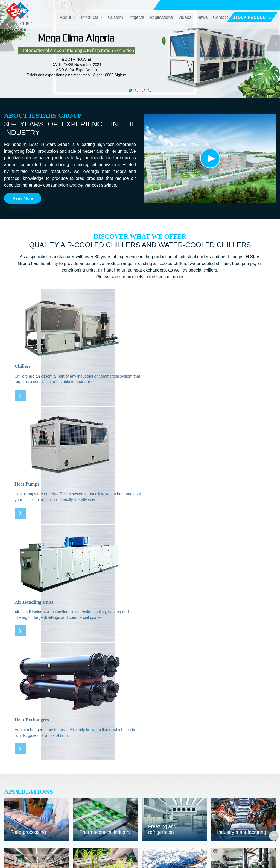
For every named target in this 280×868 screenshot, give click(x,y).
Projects (136, 18)
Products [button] (90, 18)
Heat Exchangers (107, 823)
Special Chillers (105, 831)
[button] (273, 43)
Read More (24, 198)
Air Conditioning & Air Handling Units (120, 812)
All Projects (165, 750)
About (177, 793)
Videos (185, 18)
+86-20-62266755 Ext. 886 (245, 823)
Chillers (97, 793)
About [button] (66, 18)
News (202, 18)
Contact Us (232, 779)
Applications (161, 18)
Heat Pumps (102, 801)
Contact (221, 18)
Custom (116, 18)
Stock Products (186, 833)
